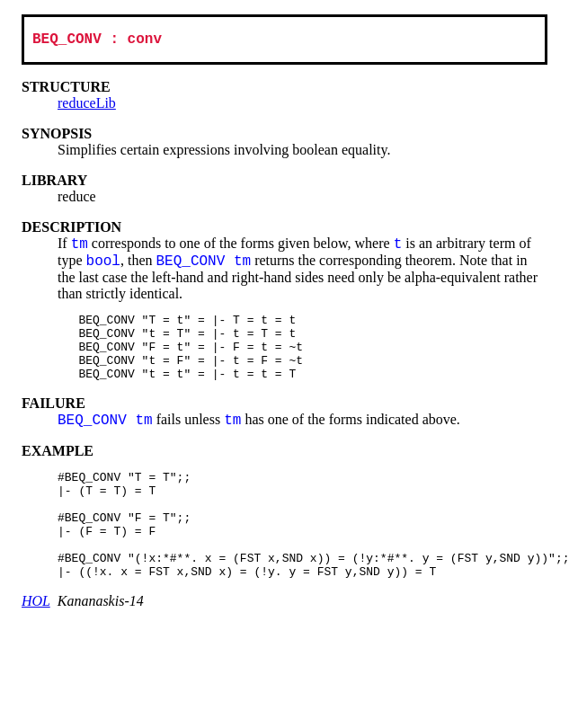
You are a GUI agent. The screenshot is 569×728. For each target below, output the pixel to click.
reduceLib (87, 107)
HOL (36, 639)
